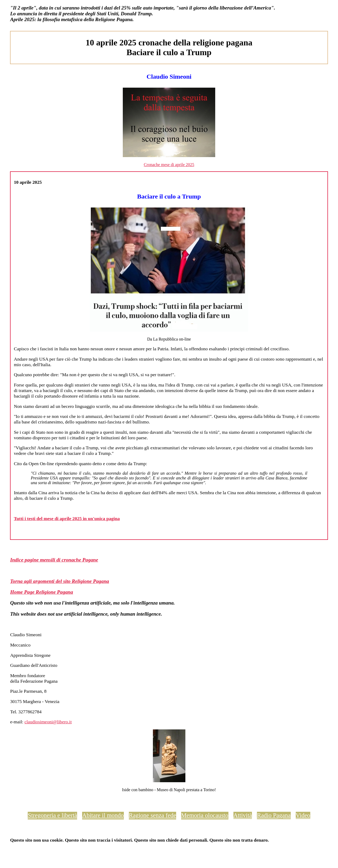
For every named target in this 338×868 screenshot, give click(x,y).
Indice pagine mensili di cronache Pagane (54, 560)
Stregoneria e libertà (52, 815)
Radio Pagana (274, 815)
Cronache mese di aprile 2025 (169, 165)
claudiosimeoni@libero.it (48, 722)
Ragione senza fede (152, 815)
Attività (243, 815)
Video (303, 815)
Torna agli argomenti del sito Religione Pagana (60, 581)
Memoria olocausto (205, 815)
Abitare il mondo (103, 815)
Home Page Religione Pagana (41, 592)
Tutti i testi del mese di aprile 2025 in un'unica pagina (67, 518)
